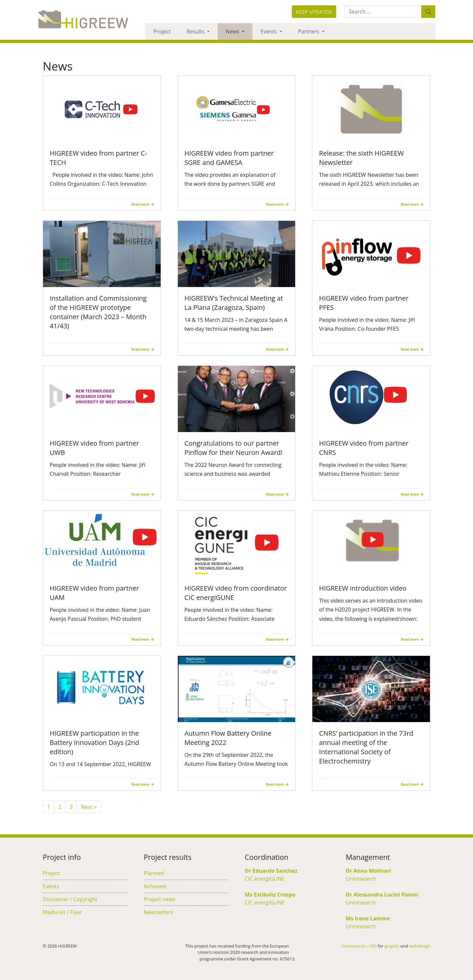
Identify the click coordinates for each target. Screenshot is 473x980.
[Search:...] (383, 12)
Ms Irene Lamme (368, 918)
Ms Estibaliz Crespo (270, 895)
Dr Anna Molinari (368, 871)
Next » (89, 807)
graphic (392, 946)
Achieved (155, 886)
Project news (159, 899)
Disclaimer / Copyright (70, 899)
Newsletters (158, 912)
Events (269, 31)
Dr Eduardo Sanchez (271, 871)
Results (196, 31)
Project (162, 31)
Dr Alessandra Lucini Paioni (382, 895)
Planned (154, 873)
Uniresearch (361, 879)
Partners (309, 31)
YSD (373, 946)
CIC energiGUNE (265, 879)
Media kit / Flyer (62, 912)
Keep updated (314, 12)
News (233, 31)
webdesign (420, 946)
